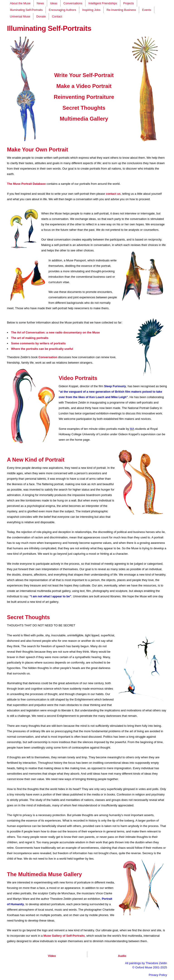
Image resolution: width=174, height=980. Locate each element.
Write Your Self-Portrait (84, 75)
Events (147, 10)
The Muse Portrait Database (26, 184)
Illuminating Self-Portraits (26, 10)
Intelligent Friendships (103, 3)
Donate (41, 16)
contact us (113, 194)
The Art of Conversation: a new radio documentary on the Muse (56, 332)
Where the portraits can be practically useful (42, 349)
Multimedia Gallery (84, 119)
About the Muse (20, 3)
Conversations (73, 3)
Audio (122, 956)
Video (52, 956)
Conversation (48, 357)
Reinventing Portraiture (84, 97)
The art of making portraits (30, 338)
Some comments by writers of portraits (38, 343)
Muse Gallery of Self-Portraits (64, 936)
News (40, 3)
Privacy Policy (158, 975)
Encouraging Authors (62, 10)
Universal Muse (20, 16)
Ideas (54, 3)
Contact (57, 16)
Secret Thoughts (84, 108)
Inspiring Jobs (91, 10)
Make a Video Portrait (84, 86)
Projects (129, 3)
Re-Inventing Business (121, 10)
